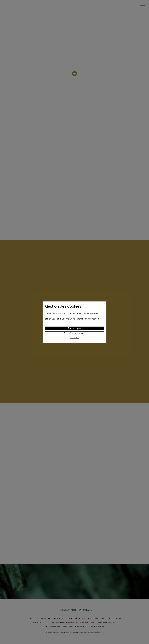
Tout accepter (75, 328)
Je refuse (75, 338)
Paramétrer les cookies (74, 333)
